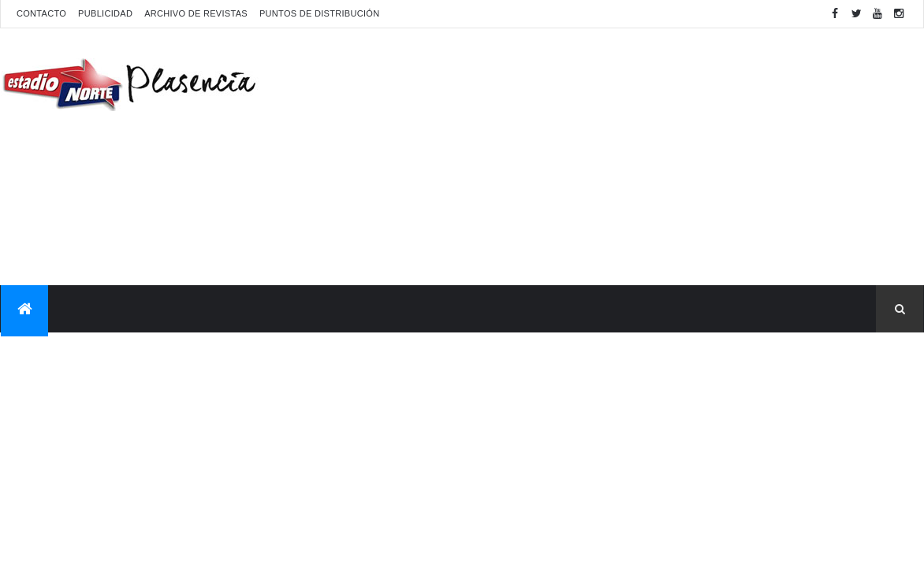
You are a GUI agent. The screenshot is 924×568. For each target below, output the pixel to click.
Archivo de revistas (196, 13)
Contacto (41, 13)
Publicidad (105, 13)
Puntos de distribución (319, 13)
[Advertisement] (636, 154)
